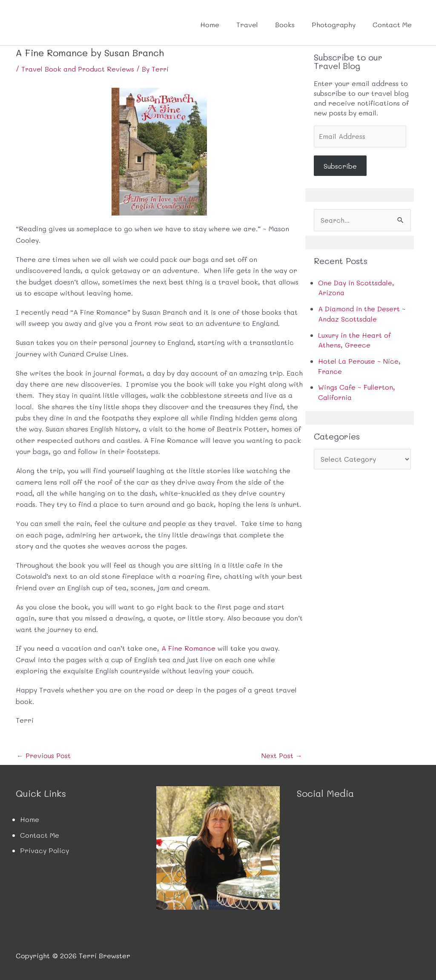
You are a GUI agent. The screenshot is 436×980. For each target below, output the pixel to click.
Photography (334, 24)
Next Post (282, 755)
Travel (247, 24)
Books (285, 24)
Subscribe (340, 166)
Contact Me (392, 24)
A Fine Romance (188, 648)
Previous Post (44, 755)
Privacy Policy (44, 850)
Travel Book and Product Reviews (78, 69)
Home (210, 24)
